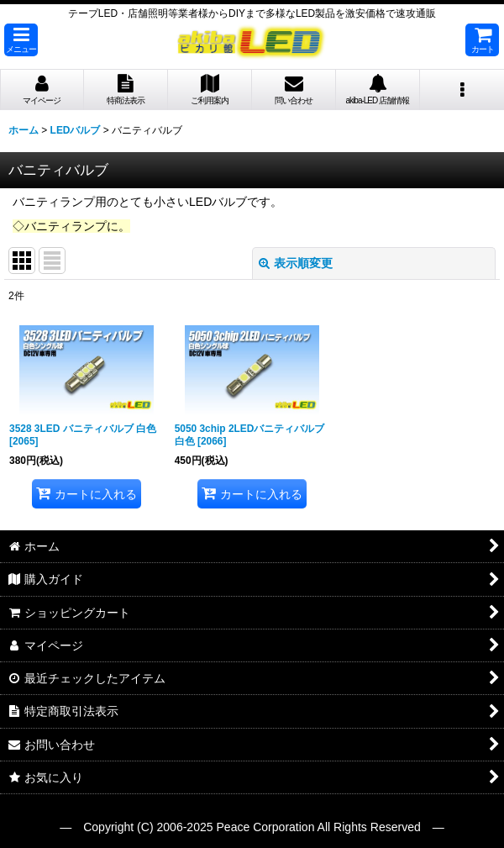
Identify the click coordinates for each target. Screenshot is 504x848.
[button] (21, 40)
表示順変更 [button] (296, 263)
